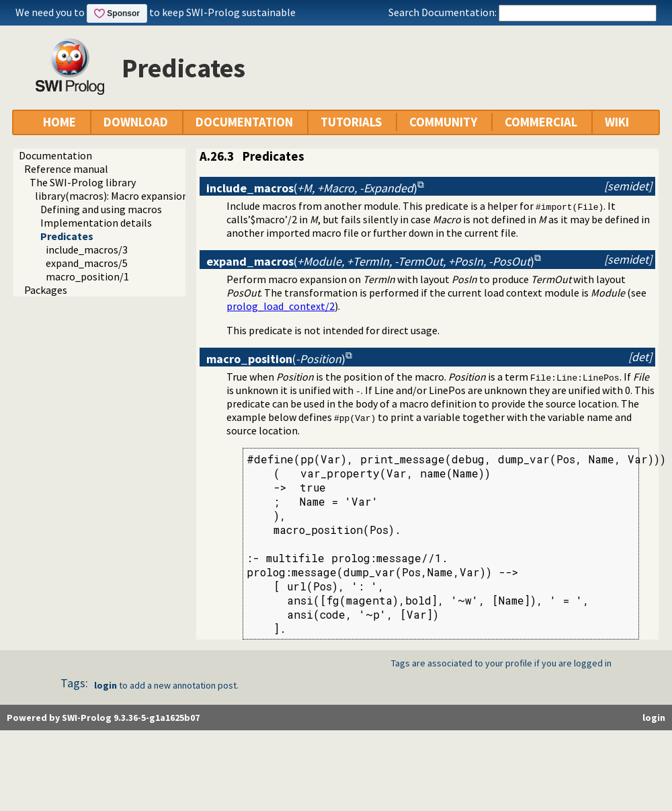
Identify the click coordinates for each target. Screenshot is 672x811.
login (106, 685)
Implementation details (96, 223)
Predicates (67, 236)
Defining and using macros (101, 209)
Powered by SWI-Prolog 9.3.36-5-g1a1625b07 (103, 718)
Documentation (55, 155)
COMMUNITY (443, 122)
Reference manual (66, 169)
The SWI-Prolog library (83, 182)
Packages (46, 290)
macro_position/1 (87, 276)
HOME (59, 122)
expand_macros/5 (87, 263)
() (312, 188)
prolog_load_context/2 (281, 306)
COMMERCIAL (541, 122)
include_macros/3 (87, 249)
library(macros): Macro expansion (112, 196)
